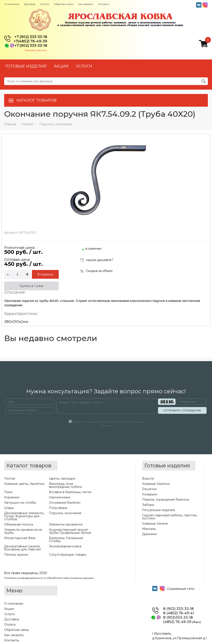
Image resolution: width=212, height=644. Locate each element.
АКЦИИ (61, 66)
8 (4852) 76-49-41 (178, 613)
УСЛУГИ (84, 66)
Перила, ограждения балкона (165, 500)
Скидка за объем (96, 271)
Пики (8, 492)
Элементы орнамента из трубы (23, 531)
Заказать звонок (36, 50)
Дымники (149, 534)
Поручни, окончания (55, 124)
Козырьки (150, 494)
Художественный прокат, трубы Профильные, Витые (70, 531)
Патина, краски (16, 555)
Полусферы (58, 508)
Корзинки (12, 497)
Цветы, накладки (62, 479)
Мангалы (149, 529)
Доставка (30, 4)
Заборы (148, 505)
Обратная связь (64, 4)
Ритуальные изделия (159, 510)
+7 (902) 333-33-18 (31, 37)
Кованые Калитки (156, 484)
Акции (9, 609)
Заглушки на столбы (20, 503)
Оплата (44, 4)
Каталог (28, 124)
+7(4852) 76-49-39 (30, 41)
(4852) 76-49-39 (182, 622)
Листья (10, 479)
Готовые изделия (26, 66)
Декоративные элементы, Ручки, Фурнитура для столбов (24, 516)
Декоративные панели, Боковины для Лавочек (23, 548)
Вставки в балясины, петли (70, 492)
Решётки (149, 489)
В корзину (45, 274)
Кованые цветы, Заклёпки (24, 484)
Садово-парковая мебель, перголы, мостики (170, 517)
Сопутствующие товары (68, 555)
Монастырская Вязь (20, 538)
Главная (10, 124)
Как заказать (86, 4)
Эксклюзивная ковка (65, 546)
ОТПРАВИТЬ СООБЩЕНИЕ (182, 410)
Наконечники (60, 497)
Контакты (104, 4)
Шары (9, 508)
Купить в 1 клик (32, 286)
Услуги (9, 614)
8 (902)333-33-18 (178, 618)
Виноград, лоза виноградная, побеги (65, 485)
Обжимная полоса (19, 524)
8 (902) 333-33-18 (178, 609)
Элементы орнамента (66, 524)
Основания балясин (65, 503)
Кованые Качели (155, 524)
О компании (12, 4)
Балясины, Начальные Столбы (66, 540)
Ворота (148, 479)
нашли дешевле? (97, 260)
